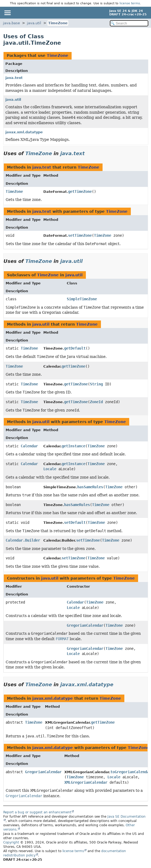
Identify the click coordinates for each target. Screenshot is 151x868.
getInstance (73, 446)
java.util (34, 23)
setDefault (75, 522)
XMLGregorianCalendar (86, 782)
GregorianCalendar (85, 625)
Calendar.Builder (23, 540)
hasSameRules (90, 487)
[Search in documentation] (129, 23)
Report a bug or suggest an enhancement (37, 812)
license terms (130, 3)
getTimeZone (80, 191)
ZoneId (96, 402)
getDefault (75, 348)
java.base (11, 23)
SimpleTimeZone (82, 299)
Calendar (29, 446)
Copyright (11, 842)
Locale (50, 469)
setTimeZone (80, 235)
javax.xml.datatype (24, 132)
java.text (14, 78)
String (96, 384)
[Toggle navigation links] (7, 13)
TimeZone (58, 23)
